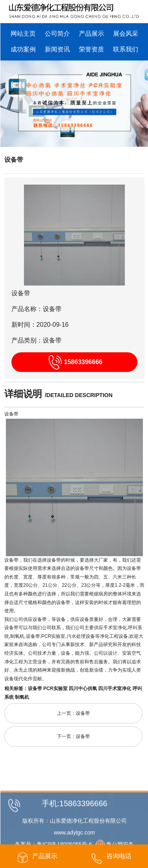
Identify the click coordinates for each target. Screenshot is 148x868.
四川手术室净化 (115, 689)
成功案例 (23, 49)
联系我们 (126, 49)
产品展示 (91, 34)
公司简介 (57, 34)
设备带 (14, 160)
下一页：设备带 (73, 736)
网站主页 (23, 34)
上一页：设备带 (73, 713)
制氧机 (22, 697)
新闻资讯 (57, 49)
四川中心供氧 (83, 689)
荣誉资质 (91, 49)
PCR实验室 (55, 689)
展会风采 (126, 34)
